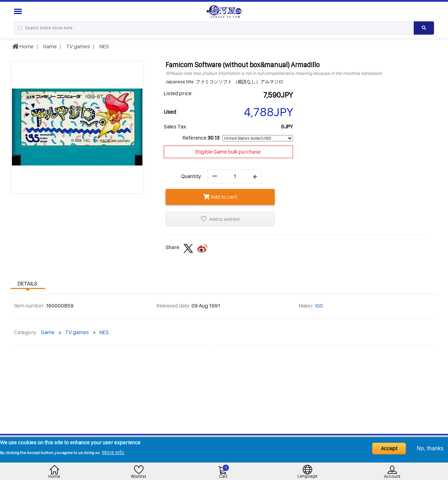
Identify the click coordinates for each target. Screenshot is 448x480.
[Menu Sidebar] (19, 11)
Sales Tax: (176, 126)
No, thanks (430, 448)
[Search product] (424, 28)
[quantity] (235, 176)
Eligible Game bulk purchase (228, 152)
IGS (319, 306)
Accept (389, 448)
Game (49, 46)
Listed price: (178, 93)
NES (104, 46)
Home (23, 46)
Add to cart (220, 197)
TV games (78, 46)
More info (113, 452)
